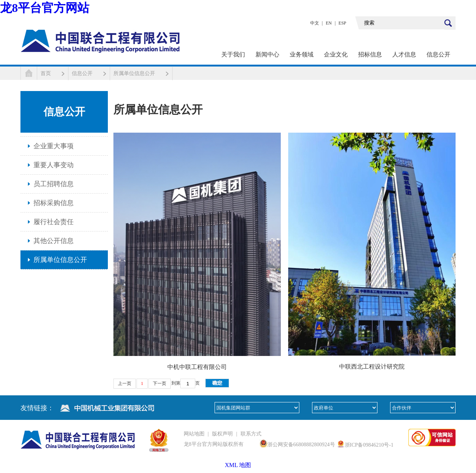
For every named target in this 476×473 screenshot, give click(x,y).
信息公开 (438, 54)
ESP (342, 23)
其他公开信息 (54, 241)
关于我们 (233, 54)
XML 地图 (238, 465)
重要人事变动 (54, 165)
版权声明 (222, 434)
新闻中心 (267, 54)
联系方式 (251, 434)
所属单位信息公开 (134, 73)
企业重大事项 (54, 146)
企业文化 (336, 54)
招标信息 (370, 54)
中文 (315, 23)
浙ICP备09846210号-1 (369, 445)
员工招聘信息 (54, 184)
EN (329, 23)
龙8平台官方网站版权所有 (214, 444)
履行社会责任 (54, 222)
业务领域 (302, 54)
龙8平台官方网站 (45, 8)
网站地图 (194, 434)
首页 (46, 73)
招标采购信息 (54, 203)
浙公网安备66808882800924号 (301, 445)
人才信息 (404, 54)
